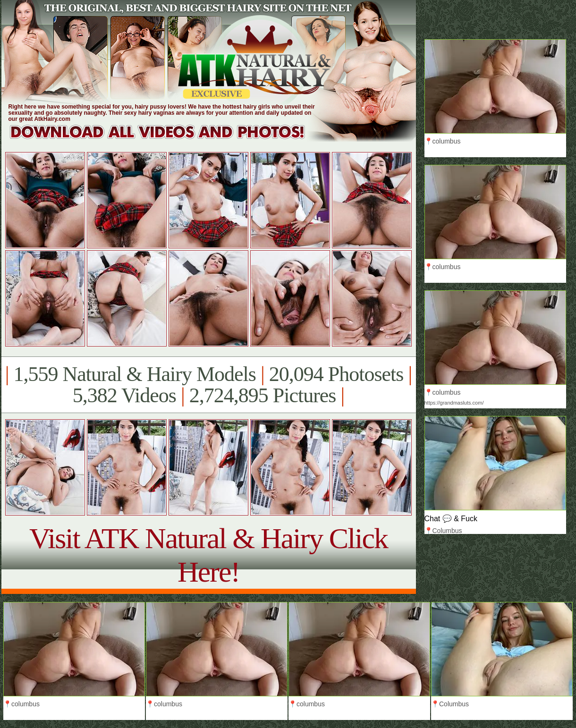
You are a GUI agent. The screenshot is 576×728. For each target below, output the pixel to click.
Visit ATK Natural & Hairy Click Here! (208, 555)
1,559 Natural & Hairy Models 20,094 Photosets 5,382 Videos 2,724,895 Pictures (208, 385)
